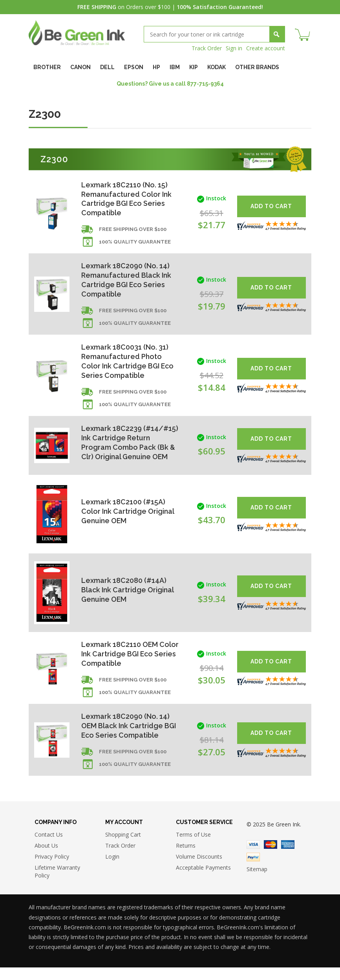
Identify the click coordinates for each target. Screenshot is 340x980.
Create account (266, 48)
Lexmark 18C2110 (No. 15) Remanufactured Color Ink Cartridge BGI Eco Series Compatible (127, 199)
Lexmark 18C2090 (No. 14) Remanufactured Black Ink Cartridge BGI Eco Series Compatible (126, 281)
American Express (288, 857)
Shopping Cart (123, 847)
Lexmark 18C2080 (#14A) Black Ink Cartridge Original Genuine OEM (127, 601)
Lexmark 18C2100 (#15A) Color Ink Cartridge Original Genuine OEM (128, 522)
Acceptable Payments (203, 880)
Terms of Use (193, 847)
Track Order (207, 48)
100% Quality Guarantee (135, 243)
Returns (186, 858)
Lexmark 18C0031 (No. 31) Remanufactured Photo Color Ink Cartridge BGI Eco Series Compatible (128, 362)
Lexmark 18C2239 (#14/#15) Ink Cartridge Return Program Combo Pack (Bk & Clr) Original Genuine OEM (122, 449)
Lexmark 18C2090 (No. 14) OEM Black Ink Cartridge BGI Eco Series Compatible (129, 737)
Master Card (271, 857)
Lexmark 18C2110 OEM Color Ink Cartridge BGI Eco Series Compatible (128, 665)
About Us (46, 858)
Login (112, 869)
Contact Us (49, 847)
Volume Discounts (199, 869)
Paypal (253, 869)
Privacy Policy (52, 869)
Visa (253, 857)
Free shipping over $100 (133, 230)
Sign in (234, 48)
